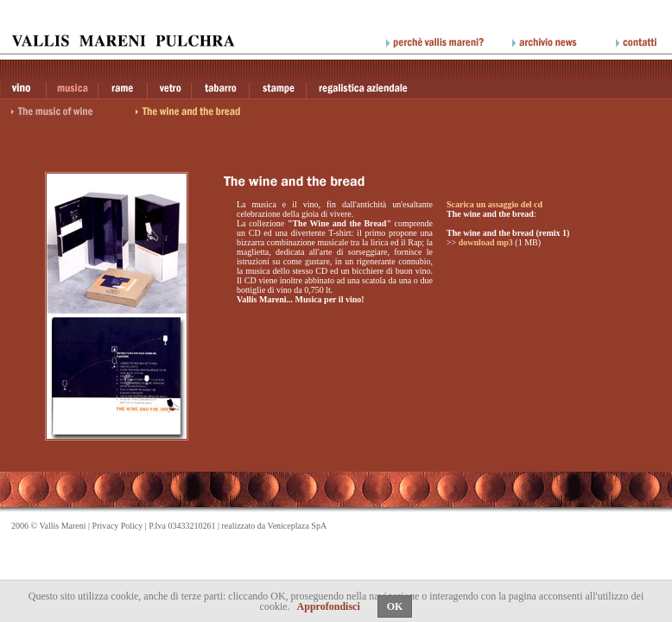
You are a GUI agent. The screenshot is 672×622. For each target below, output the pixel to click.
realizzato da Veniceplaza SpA (274, 526)
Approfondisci (329, 606)
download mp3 (486, 242)
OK (395, 606)
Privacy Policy (118, 526)
